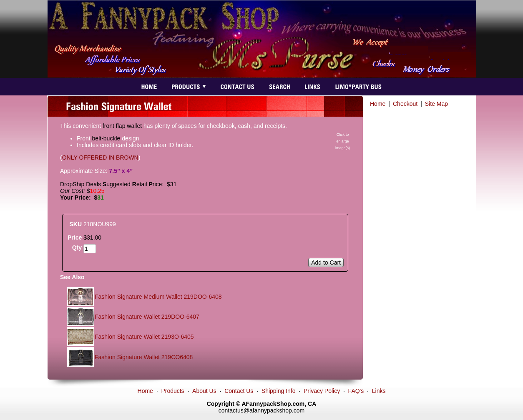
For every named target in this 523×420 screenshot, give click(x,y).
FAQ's (356, 391)
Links (379, 391)
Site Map (436, 104)
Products (172, 391)
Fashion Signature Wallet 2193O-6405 (144, 337)
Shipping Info (279, 391)
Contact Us (239, 391)
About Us (204, 391)
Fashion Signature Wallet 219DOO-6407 (147, 317)
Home (378, 104)
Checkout (405, 104)
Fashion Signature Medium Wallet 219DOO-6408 (158, 297)
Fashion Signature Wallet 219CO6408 (144, 357)
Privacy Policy (322, 391)
